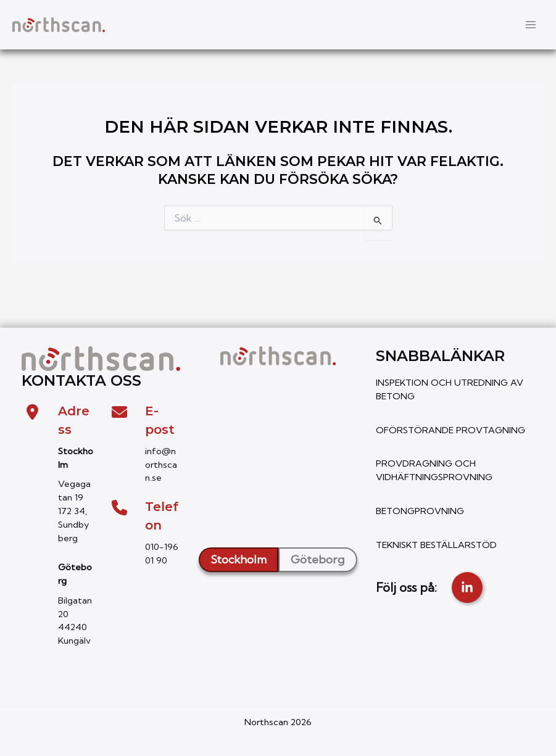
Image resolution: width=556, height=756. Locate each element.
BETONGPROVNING (420, 511)
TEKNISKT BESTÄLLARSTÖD (436, 545)
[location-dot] (32, 412)
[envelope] (119, 412)
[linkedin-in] (467, 588)
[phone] (119, 508)
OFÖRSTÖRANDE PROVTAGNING (450, 430)
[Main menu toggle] (531, 25)
